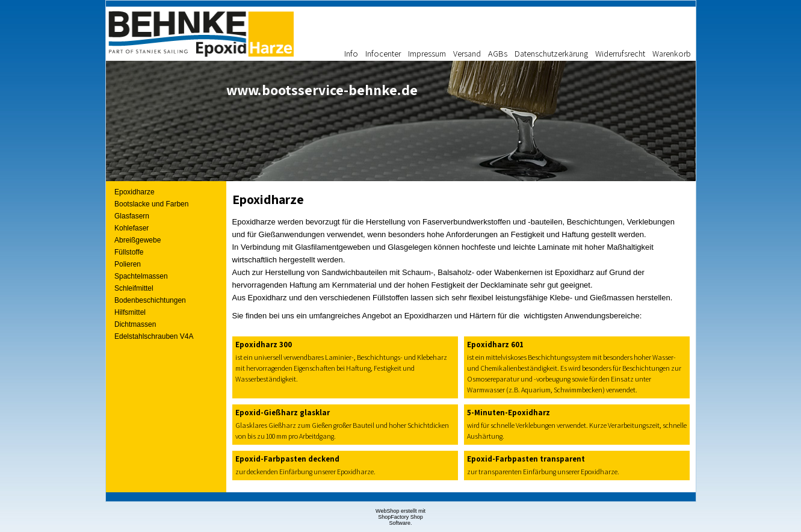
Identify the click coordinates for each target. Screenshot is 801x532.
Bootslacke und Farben (151, 204)
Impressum (427, 53)
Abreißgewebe (138, 240)
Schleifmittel (134, 288)
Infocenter (383, 53)
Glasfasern (132, 216)
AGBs (498, 53)
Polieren (128, 264)
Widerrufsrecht (620, 53)
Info (351, 53)
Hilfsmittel (130, 312)
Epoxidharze (135, 192)
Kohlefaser (131, 228)
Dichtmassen (135, 324)
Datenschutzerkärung (551, 53)
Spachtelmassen (141, 276)
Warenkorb (672, 53)
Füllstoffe (129, 252)
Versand (467, 53)
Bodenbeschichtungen (150, 300)
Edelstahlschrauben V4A (154, 336)
